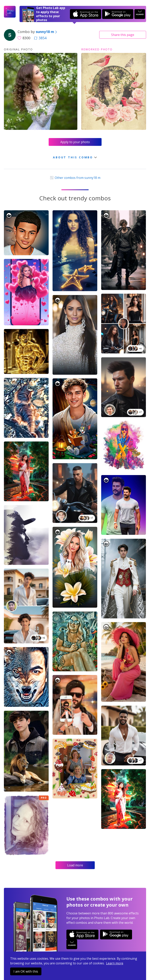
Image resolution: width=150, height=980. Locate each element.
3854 (40, 38)
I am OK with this (26, 971)
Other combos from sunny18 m (75, 178)
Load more (75, 865)
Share (123, 35)
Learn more (115, 963)
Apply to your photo (75, 142)
